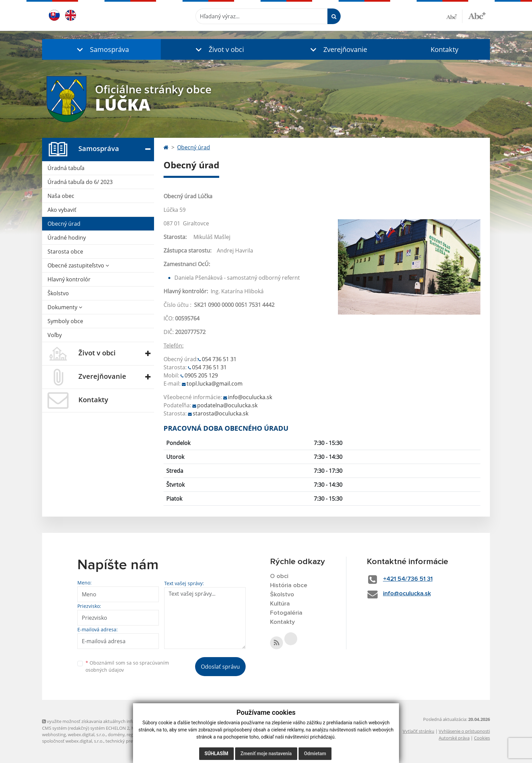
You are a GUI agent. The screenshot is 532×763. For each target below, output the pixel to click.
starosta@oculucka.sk (221, 413)
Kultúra (280, 604)
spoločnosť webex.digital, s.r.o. (73, 741)
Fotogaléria (286, 613)
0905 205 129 (201, 375)
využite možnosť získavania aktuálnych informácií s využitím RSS (109, 721)
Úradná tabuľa (66, 168)
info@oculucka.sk (250, 397)
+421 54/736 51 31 (408, 579)
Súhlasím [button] (216, 753)
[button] (101, 49)
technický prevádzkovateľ (131, 741)
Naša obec (61, 196)
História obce (289, 585)
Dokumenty (65, 307)
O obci (279, 576)
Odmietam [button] (315, 753)
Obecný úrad (64, 224)
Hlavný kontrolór (69, 279)
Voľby (55, 335)
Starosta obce (65, 252)
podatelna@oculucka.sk (227, 405)
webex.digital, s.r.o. (87, 734)
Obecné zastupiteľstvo (78, 265)
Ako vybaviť (62, 210)
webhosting (54, 734)
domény (116, 734)
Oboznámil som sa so (127, 666)
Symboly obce (65, 321)
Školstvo (58, 293)
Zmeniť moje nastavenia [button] (266, 753)
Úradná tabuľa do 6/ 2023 (80, 182)
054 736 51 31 (219, 359)
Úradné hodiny (67, 238)
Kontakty (444, 49)
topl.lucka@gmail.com (215, 384)
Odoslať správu (220, 667)
